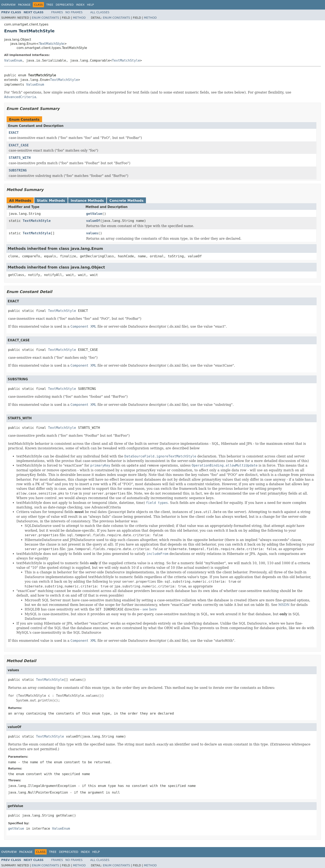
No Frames (74, 12)
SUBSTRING (18, 170)
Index (80, 5)
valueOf (93, 221)
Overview (8, 5)
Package (24, 5)
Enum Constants (45, 18)
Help (90, 5)
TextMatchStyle (52, 44)
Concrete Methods (126, 201)
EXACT (14, 133)
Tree (50, 5)
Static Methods (51, 201)
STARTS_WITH (20, 158)
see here (150, 609)
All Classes (100, 12)
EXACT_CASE (19, 145)
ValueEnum (13, 60)
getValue (94, 214)
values (92, 233)
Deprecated (65, 5)
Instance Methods (87, 201)
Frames (57, 12)
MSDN (284, 605)
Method (79, 18)
